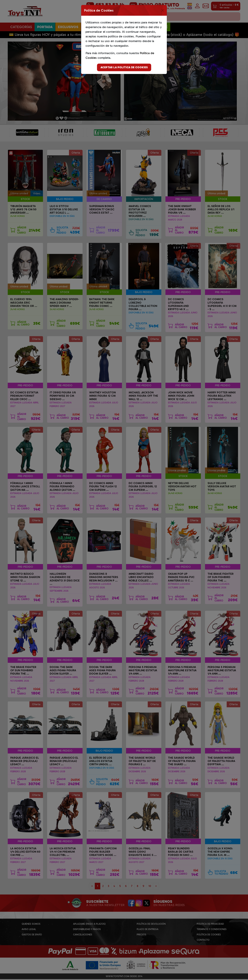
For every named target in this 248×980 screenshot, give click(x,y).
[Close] (163, 10)
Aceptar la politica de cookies (124, 67)
